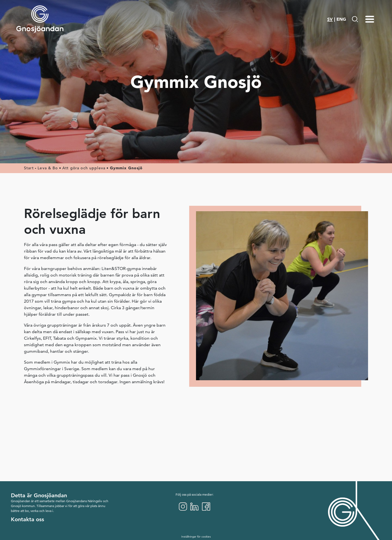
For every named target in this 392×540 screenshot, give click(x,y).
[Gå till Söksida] (355, 19)
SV (330, 19)
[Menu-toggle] (370, 19)
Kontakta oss (27, 519)
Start (29, 168)
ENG (341, 19)
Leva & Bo (48, 168)
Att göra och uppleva (84, 168)
